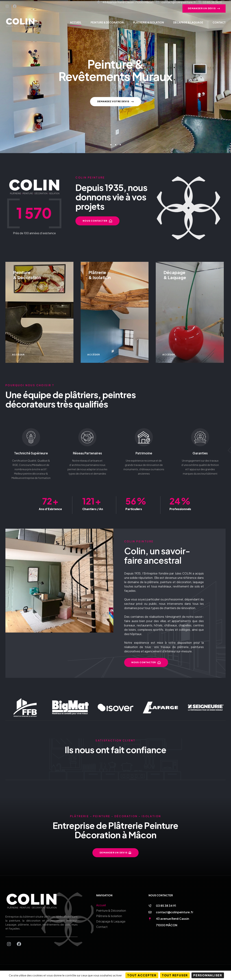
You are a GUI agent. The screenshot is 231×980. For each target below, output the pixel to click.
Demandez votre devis (116, 103)
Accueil (101, 905)
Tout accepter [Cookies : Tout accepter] (142, 975)
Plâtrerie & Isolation (109, 916)
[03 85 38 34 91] (150, 906)
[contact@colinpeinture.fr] (150, 912)
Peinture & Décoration (111, 910)
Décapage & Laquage (111, 921)
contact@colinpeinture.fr (175, 912)
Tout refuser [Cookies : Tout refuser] (175, 975)
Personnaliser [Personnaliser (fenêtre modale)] (208, 975)
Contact (102, 927)
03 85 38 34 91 (166, 906)
